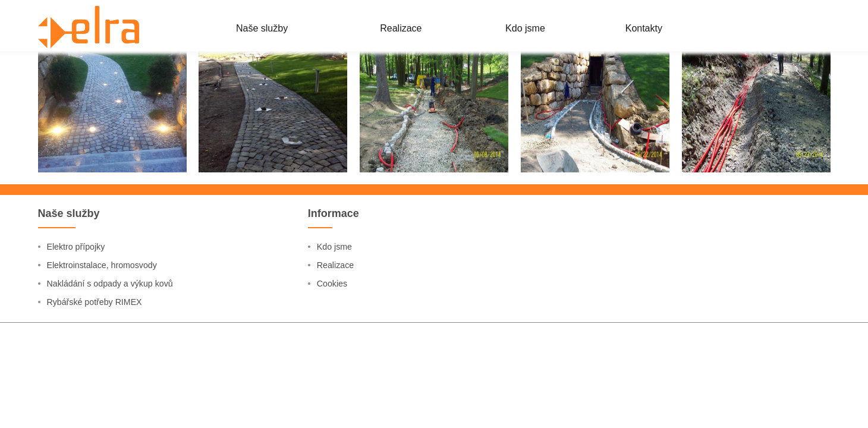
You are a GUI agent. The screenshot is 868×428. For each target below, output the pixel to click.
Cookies (334, 387)
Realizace (338, 368)
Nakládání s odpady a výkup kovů (118, 387)
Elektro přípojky (80, 350)
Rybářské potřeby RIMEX (101, 406)
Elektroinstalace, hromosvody (109, 368)
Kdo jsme (337, 350)
